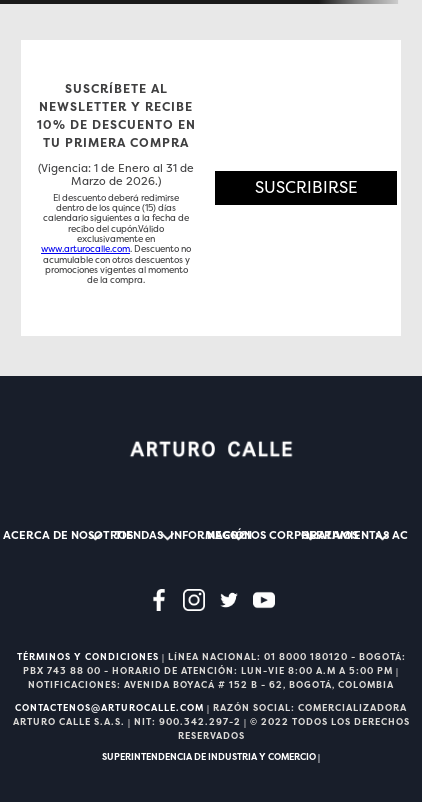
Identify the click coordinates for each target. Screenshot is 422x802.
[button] (306, 187)
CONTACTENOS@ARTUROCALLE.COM (109, 708)
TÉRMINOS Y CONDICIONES (88, 657)
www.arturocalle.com (85, 249)
